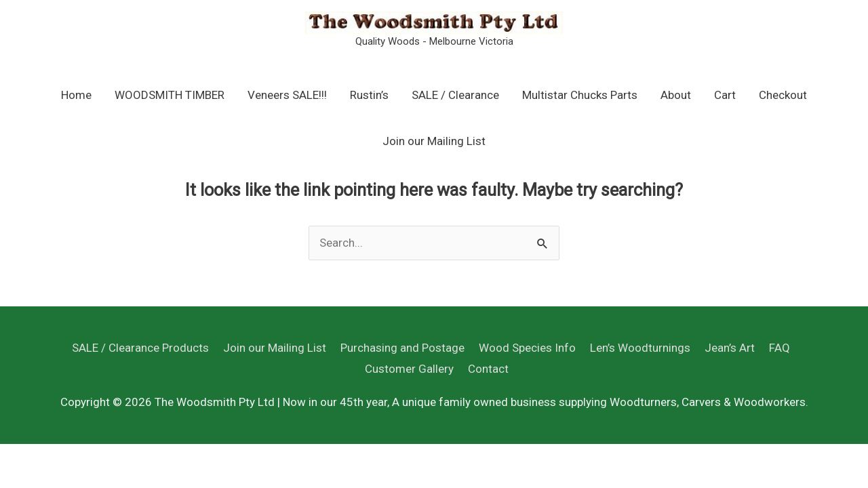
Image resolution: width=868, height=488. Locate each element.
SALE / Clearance (455, 95)
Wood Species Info (527, 348)
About (676, 95)
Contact (488, 369)
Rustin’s (369, 95)
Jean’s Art (730, 348)
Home (76, 95)
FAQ (780, 348)
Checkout (783, 95)
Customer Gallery (409, 369)
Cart (725, 95)
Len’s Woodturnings (640, 348)
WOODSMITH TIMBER (170, 95)
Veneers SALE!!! (287, 95)
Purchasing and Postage (402, 348)
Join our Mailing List (434, 141)
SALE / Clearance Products (140, 348)
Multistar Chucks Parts (580, 95)
